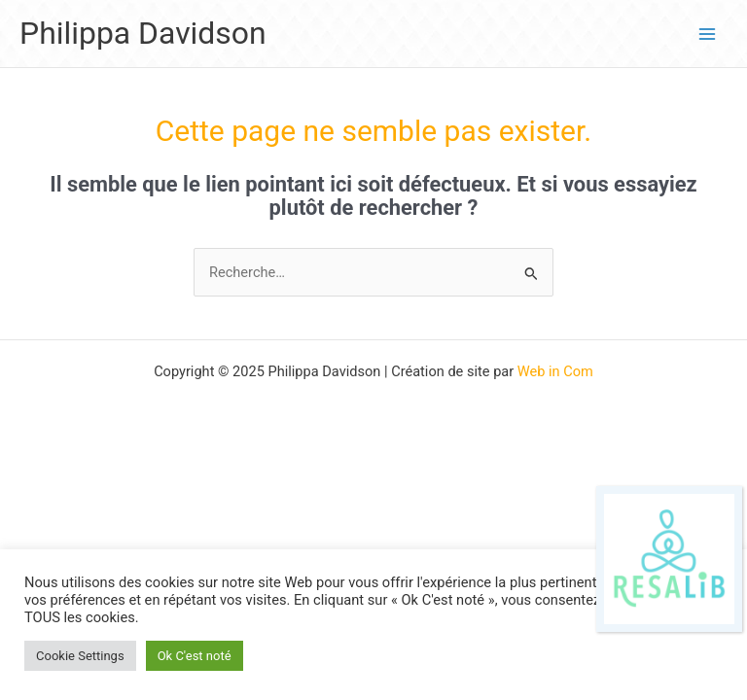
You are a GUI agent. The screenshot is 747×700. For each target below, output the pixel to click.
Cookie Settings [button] (80, 656)
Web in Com (555, 371)
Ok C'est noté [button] (195, 656)
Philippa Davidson (143, 33)
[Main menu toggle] (707, 34)
